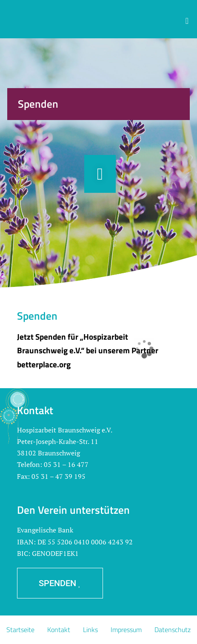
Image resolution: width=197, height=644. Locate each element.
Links (90, 630)
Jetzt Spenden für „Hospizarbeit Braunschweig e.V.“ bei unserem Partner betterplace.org (88, 350)
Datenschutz (173, 630)
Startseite (20, 630)
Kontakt (59, 630)
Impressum (126, 630)
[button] (187, 21)
